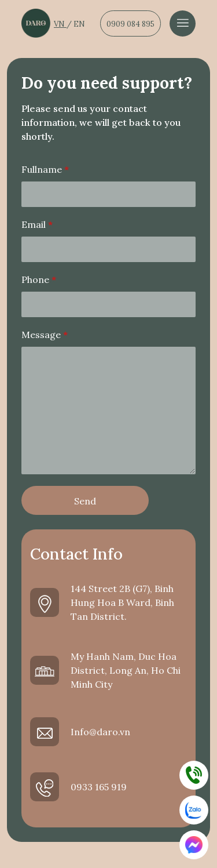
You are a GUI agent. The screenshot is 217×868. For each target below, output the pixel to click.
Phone (39, 279)
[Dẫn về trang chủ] (36, 23)
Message (45, 335)
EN (79, 24)
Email (37, 224)
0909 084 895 (130, 24)
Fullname (45, 169)
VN (60, 24)
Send (85, 501)
